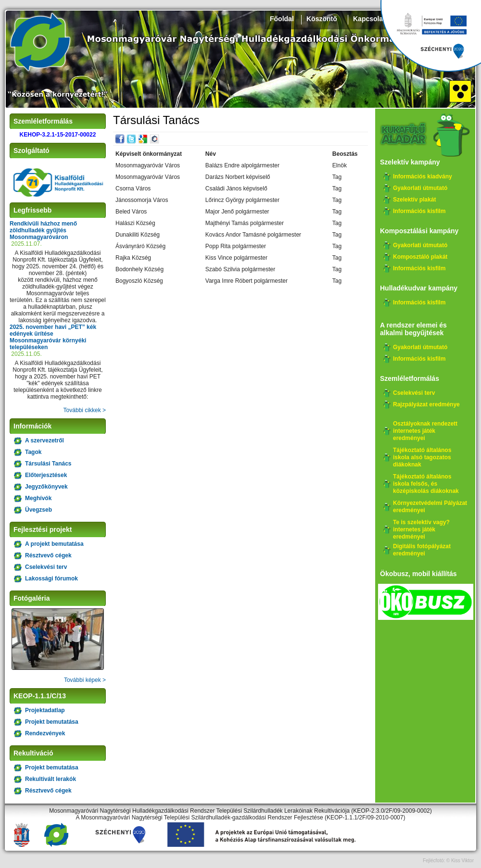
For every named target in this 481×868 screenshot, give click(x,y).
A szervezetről (44, 440)
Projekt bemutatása (52, 722)
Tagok (33, 452)
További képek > (85, 680)
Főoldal (282, 19)
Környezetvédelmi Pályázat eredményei (430, 507)
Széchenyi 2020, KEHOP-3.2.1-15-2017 (430, 36)
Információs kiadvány (423, 176)
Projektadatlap (45, 710)
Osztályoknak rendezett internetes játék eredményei (425, 431)
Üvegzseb (38, 510)
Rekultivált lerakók (51, 779)
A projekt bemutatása (54, 544)
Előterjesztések (46, 475)
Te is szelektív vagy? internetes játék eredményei (421, 529)
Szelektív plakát (414, 200)
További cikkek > (85, 410)
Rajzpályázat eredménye (426, 404)
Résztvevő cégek (48, 555)
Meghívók (38, 498)
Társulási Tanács (48, 464)
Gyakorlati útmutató (420, 188)
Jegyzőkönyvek (46, 487)
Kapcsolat (369, 19)
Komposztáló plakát (420, 257)
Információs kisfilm (419, 211)
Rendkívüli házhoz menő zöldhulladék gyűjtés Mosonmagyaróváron (43, 230)
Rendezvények (45, 733)
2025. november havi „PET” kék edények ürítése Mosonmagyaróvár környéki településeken (53, 337)
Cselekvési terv (46, 567)
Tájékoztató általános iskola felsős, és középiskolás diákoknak (426, 484)
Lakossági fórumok (51, 579)
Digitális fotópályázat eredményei (422, 550)
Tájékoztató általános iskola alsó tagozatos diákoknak (422, 457)
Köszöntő (322, 19)
